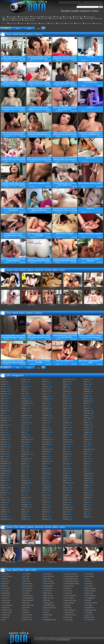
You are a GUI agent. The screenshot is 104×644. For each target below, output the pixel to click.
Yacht (85, 512)
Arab (2, 403)
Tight (85, 452)
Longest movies (85, 11)
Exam (23, 476)
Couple (23, 411)
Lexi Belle (61, 23)
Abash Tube (73, 561)
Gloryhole (45, 415)
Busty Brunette (36, 17)
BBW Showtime (49, 598)
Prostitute (66, 478)
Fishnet (23, 509)
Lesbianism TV (69, 612)
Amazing (3, 391)
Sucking (86, 425)
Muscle (65, 403)
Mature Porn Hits (90, 588)
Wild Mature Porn (91, 610)
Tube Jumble (52, 544)
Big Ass (3, 437)
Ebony (23, 466)
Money (65, 396)
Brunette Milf (17, 20)
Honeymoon (46, 442)
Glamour (45, 411)
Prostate (65, 476)
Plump (65, 459)
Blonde (3, 466)
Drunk (23, 464)
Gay (43, 401)
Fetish (23, 500)
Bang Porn (94, 287)
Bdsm (2, 430)
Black (2, 459)
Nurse (65, 413)
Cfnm (2, 514)
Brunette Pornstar (90, 17)
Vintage (86, 485)
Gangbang (45, 399)
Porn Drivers (10, 544)
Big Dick (3, 447)
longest (29, 28)
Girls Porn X (89, 615)
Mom (64, 394)
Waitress (86, 493)
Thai (85, 447)
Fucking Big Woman (50, 620)
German (44, 403)
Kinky (44, 478)
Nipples (65, 408)
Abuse (68, 640)
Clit (22, 384)
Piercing (65, 454)
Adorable (3, 384)
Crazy (23, 413)
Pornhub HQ (73, 304)
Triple (85, 464)
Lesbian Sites (68, 617)
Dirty (23, 449)
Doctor (23, 452)
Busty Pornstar (55, 18)
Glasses (44, 413)
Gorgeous (45, 418)
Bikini (2, 452)
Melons (65, 384)
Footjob (44, 382)
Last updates (75, 11)
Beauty (3, 435)
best (6, 28)
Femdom (24, 497)
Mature (65, 382)
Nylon (65, 415)
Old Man (65, 423)
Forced (44, 384)
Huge (44, 447)
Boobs (2, 476)
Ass (2, 408)
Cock (23, 394)
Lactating (45, 488)
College (24, 399)
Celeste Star (22, 23)
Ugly (85, 468)
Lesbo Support (90, 576)
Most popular (65, 11)
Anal (2, 396)
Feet (23, 495)
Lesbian (44, 502)
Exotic (23, 478)
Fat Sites (46, 612)
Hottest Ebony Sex (49, 583)
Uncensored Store (73, 544)
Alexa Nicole (88, 23)
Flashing (24, 517)
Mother (65, 401)
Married (44, 517)
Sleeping (86, 389)
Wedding (86, 497)
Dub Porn (10, 304)
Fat (22, 493)
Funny (44, 394)
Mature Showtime (91, 591)
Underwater (87, 473)
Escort (23, 473)
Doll (23, 456)
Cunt (23, 425)
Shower (86, 379)
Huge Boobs (58, 17)
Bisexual (3, 454)
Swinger (86, 432)
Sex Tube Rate (27, 588)
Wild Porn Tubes (10, 561)
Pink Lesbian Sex (90, 596)
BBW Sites (47, 600)
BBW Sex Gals (48, 596)
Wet (85, 500)
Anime (3, 399)
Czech (23, 430)
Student (86, 423)
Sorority (86, 396)
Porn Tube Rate (28, 583)
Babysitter (4, 418)
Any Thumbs (27, 574)
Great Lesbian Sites (70, 596)
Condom (24, 406)
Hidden (44, 437)
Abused (3, 382)
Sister (85, 382)
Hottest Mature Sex (70, 610)
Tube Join (52, 287)
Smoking (86, 391)
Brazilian (3, 480)
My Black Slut (48, 588)
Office (65, 418)
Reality (65, 488)
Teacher (86, 440)
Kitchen (44, 483)
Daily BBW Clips (49, 605)
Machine (45, 512)
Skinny (86, 384)
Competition (25, 401)
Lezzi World (89, 586)
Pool (64, 461)
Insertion (45, 459)
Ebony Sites (47, 579)
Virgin (85, 488)
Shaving (65, 517)
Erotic (23, 471)
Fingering (24, 505)
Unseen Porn (94, 544)
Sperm (86, 403)
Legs (43, 500)
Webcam (86, 495)
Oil (64, 420)
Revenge (65, 495)
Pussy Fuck (7, 20)
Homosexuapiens (70, 603)
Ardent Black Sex (28, 598)
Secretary (66, 509)
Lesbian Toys (75, 18)
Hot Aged (67, 605)
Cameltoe (3, 500)
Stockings (87, 413)
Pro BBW (88, 600)
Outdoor (65, 435)
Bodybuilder (4, 471)
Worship (86, 509)
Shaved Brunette (19, 18)
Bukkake (3, 493)
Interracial (45, 461)
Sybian (86, 435)
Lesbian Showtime (70, 615)
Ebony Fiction (27, 617)
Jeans (44, 471)
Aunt (2, 413)
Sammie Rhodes (33, 23)
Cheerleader (4, 519)
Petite (65, 452)
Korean (44, 485)
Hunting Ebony (48, 586)
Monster (65, 399)
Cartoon (3, 502)
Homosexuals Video (70, 600)
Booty (2, 478)
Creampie (24, 415)
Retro (64, 493)
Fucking (44, 391)
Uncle (85, 471)
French (44, 389)
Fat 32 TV (47, 610)
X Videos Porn (90, 620)
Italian (44, 464)
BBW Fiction (48, 593)
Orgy (64, 430)
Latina (44, 495)
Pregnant (65, 468)
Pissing (65, 456)
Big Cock (3, 444)
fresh (18, 28)
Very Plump (89, 605)
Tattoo (86, 437)
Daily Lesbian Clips (50, 608)
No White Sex (48, 591)
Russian (65, 502)
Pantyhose (66, 442)
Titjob (85, 454)
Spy (85, 406)
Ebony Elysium (28, 615)
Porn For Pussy (90, 617)
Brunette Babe (13, 17)
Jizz (43, 476)
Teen (85, 444)
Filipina (24, 502)
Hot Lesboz (68, 608)
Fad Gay (46, 617)
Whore (86, 502)
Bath (2, 423)
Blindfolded (4, 464)
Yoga (85, 514)
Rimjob (65, 500)
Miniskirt (66, 391)
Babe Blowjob (85, 18)
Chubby (24, 379)
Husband (45, 452)
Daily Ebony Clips (28, 605)
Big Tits (3, 449)
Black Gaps (26, 603)
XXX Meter (89, 612)
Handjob (45, 430)
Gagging (45, 396)
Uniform (86, 476)
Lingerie (45, 507)
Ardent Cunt (73, 287)
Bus (2, 495)
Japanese (45, 468)
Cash (2, 505)
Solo (85, 394)
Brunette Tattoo (44, 18)
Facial (23, 485)
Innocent (45, 456)
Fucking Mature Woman (72, 583)
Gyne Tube (10, 287)
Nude (64, 411)
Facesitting (24, 483)
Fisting (23, 512)
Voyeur (86, 490)
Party (64, 444)
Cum (23, 420)
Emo (23, 468)
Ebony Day (26, 612)
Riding (65, 497)
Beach (2, 432)
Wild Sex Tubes (31, 561)
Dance (23, 435)
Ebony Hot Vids (28, 620)
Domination (25, 459)
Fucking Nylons (69, 586)
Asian (2, 406)
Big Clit (3, 442)
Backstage (4, 420)
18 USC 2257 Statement (62, 640)
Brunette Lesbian (47, 17)
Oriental (65, 432)
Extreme (24, 480)
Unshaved (87, 478)
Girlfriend (45, 408)
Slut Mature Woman (91, 603)
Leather (44, 497)
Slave (85, 386)
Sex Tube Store (27, 591)
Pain (64, 437)
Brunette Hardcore (32, 18)
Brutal (2, 490)
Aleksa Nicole (98, 23)
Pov (64, 466)
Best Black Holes (28, 600)
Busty (2, 497)
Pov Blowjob (68, 17)
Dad (23, 432)
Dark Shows (27, 608)
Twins (85, 466)
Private (65, 473)
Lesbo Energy (69, 620)
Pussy (65, 485)
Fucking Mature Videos (71, 581)
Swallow (86, 427)
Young (86, 517)
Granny (44, 420)
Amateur (3, 389)
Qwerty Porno (31, 544)
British (3, 485)
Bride (2, 483)
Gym (44, 425)
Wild (85, 507)
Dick (23, 444)
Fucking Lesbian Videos (72, 576)
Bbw (2, 427)
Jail (43, 466)
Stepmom (86, 411)
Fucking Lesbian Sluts (71, 574)
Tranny (86, 461)
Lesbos (87, 579)
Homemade (45, 440)
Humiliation (46, 449)
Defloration (25, 442)
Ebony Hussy (48, 574)
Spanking (86, 401)
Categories (95, 11)
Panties (65, 440)
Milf (64, 389)
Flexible (24, 519)
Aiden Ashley (13, 23)
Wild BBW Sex (90, 608)
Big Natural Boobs (97, 18)
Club (23, 391)
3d (1, 379)
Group (44, 423)
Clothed (24, 389)
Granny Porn (68, 593)
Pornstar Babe (8, 18)
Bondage (3, 473)
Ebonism (26, 610)
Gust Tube (26, 579)
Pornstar (65, 464)
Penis (64, 447)
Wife (85, 505)
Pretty (65, 471)
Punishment (66, 483)
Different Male (48, 615)
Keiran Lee (43, 23)
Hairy (44, 427)
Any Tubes (26, 576)
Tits (85, 456)
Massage (45, 519)
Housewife (45, 444)
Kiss (43, 480)
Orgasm (65, 427)
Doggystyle (25, 454)
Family (23, 488)
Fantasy (24, 490)
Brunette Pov (65, 18)
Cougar (23, 408)
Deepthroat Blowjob (29, 20)
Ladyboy (45, 490)
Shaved (65, 514)
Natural (65, 406)
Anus (2, 401)
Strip (85, 420)
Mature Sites (89, 593)
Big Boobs (4, 440)
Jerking (44, 473)
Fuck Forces (94, 304)
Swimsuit (86, 430)
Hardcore (45, 432)
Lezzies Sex (89, 583)
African (3, 386)
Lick (43, 505)
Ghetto (44, 406)
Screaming (66, 507)
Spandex (86, 399)
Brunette (3, 488)
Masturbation (67, 379)
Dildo (23, 447)
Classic (23, 382)
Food (44, 379)
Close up (24, 386)
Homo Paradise (69, 598)
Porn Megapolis (90, 598)
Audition (3, 411)
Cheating (3, 517)
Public (65, 480)
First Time (24, 507)
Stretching (87, 418)
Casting (3, 507)
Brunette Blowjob (24, 17)
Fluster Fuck (31, 304)
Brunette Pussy (79, 17)
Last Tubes (52, 304)
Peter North (70, 23)
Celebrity (3, 512)
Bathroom (3, 425)
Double (23, 461)
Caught (3, 509)
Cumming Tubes (49, 603)
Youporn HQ (52, 561)
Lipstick (44, 509)
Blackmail (4, 461)
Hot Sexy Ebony (49, 581)
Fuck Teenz (68, 588)
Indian (44, 454)
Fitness (23, 514)
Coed (23, 396)
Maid (44, 514)
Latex (44, 493)
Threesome (87, 449)
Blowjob (3, 468)
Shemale (65, 519)
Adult (94, 561)
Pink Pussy (79, 23)
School (65, 505)
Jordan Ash (52, 23)
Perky (65, 449)
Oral (64, 425)
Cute (23, 427)
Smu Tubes (26, 593)
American (3, 394)
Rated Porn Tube (28, 586)
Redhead (65, 490)
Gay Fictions (68, 591)
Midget (65, 386)
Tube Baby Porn (28, 596)
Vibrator (86, 483)
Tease (85, 442)
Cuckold (24, 418)
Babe (2, 415)
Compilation (25, 403)
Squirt (85, 408)
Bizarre (3, 456)
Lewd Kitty (89, 581)
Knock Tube (27, 581)
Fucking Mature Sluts (71, 579)
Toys (85, 459)
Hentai (44, 435)
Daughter (24, 437)
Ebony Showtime (49, 576)
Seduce (65, 512)
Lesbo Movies (89, 574)
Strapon (86, 415)
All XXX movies (31, 287)
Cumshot (24, 423)
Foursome (45, 386)
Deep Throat (25, 440)
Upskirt (86, 480)
